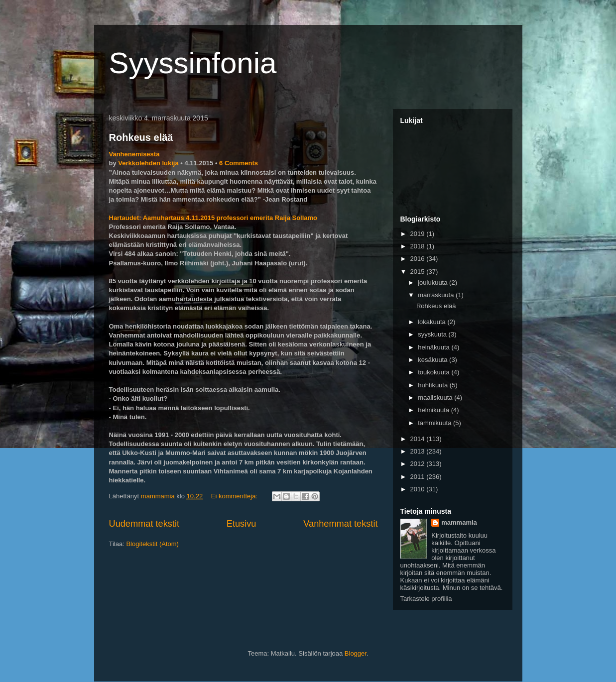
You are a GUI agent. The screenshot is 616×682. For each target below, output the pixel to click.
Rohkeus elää (141, 137)
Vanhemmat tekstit (340, 524)
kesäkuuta (433, 360)
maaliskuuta (436, 398)
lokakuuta (432, 322)
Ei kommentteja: (235, 496)
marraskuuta (437, 295)
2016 (419, 259)
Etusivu (242, 524)
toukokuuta (434, 372)
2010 (419, 489)
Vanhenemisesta (134, 154)
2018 (419, 246)
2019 (419, 234)
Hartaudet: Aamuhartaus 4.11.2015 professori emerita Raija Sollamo (213, 218)
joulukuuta (433, 283)
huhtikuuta (434, 385)
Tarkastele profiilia (426, 599)
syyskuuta (433, 334)
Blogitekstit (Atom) (152, 544)
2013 (419, 451)
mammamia (459, 522)
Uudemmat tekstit (144, 524)
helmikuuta (434, 410)
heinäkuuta (434, 347)
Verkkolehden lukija (148, 163)
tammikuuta (435, 423)
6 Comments (239, 163)
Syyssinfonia (193, 63)
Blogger (356, 653)
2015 (419, 272)
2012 (419, 464)
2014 (419, 439)
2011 (419, 477)
